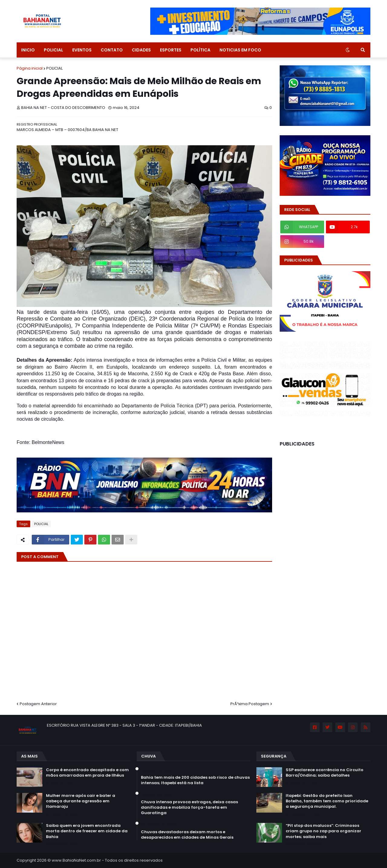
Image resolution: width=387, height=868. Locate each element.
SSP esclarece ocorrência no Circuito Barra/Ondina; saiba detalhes (325, 773)
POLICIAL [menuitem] (54, 50)
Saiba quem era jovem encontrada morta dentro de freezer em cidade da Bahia (87, 831)
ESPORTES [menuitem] (171, 50)
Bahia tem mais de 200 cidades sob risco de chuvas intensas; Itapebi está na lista (195, 780)
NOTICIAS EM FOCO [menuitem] (240, 50)
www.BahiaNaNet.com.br (76, 860)
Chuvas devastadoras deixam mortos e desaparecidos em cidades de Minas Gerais (187, 835)
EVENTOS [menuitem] (82, 50)
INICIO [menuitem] (28, 50)
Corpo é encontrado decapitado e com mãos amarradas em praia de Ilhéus (87, 773)
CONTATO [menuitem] (112, 50)
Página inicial (30, 68)
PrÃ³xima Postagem (250, 704)
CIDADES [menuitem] (141, 50)
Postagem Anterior (38, 704)
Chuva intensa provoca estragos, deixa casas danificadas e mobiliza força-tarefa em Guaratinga (189, 807)
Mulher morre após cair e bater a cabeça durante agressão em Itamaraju (81, 801)
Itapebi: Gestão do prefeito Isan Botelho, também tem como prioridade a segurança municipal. (327, 801)
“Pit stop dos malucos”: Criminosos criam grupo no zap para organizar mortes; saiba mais (324, 831)
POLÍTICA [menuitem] (200, 50)
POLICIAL (54, 68)
